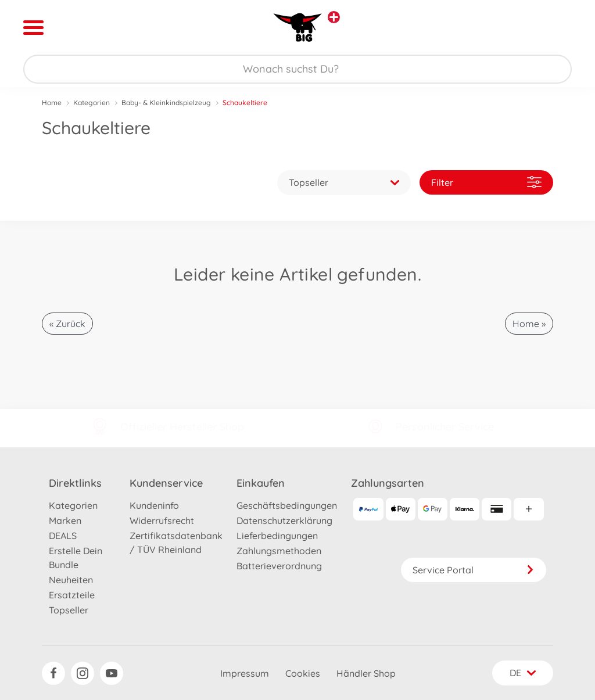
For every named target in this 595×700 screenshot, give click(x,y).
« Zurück (67, 324)
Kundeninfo (154, 505)
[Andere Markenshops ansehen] (334, 17)
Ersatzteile (72, 595)
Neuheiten (71, 580)
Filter (486, 182)
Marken (65, 520)
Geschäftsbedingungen (287, 505)
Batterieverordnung (279, 566)
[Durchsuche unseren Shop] (297, 69)
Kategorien (92, 103)
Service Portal (474, 570)
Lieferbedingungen (277, 536)
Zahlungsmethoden (279, 551)
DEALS (63, 536)
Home (52, 103)
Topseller (69, 610)
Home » (529, 324)
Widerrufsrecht (162, 520)
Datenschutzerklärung (284, 520)
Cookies (303, 673)
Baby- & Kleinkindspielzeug (166, 103)
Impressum (245, 673)
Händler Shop (366, 673)
